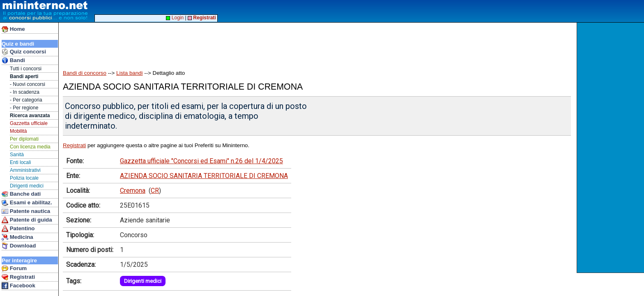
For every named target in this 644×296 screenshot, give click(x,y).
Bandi (13, 60)
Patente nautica (26, 211)
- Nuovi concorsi (28, 84)
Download (19, 246)
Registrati (18, 277)
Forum (14, 268)
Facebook (18, 286)
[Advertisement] (611, 148)
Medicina (17, 237)
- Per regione (24, 108)
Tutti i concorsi (26, 69)
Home (13, 29)
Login (175, 18)
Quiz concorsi (24, 52)
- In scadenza (25, 92)
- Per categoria (26, 100)
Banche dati (21, 194)
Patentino (18, 229)
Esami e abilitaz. (27, 203)
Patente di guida (27, 220)
